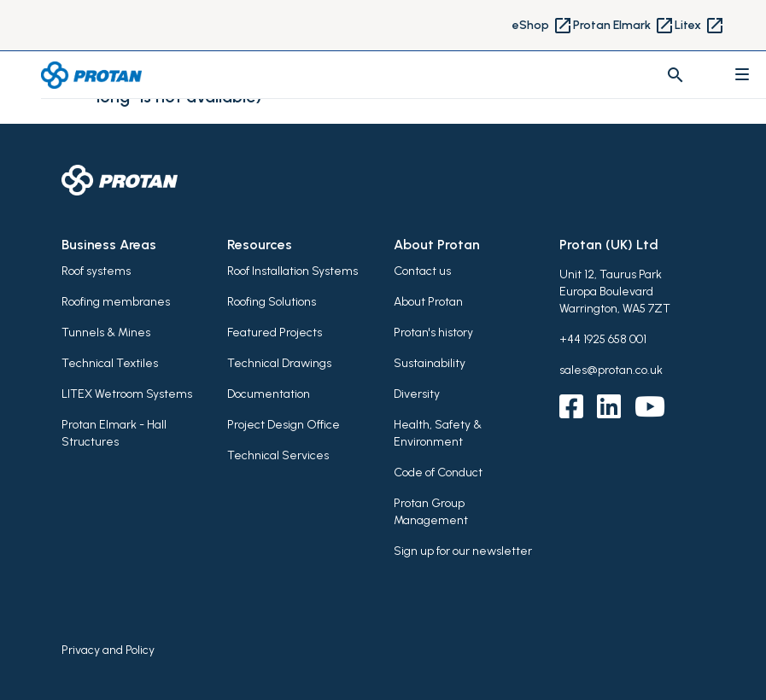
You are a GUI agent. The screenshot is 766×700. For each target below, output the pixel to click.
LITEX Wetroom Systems (127, 394)
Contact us (422, 271)
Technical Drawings (279, 363)
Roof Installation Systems (292, 271)
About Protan (428, 302)
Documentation (269, 394)
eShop (543, 26)
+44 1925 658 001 (603, 339)
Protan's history (433, 332)
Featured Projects (275, 332)
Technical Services (278, 455)
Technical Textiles (110, 363)
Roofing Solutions (272, 302)
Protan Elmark (624, 26)
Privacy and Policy (108, 650)
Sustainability (430, 363)
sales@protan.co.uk (611, 370)
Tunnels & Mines (106, 332)
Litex (700, 26)
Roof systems (96, 271)
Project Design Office (284, 425)
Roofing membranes (116, 302)
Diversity (417, 394)
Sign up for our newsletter (463, 551)
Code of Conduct (438, 472)
